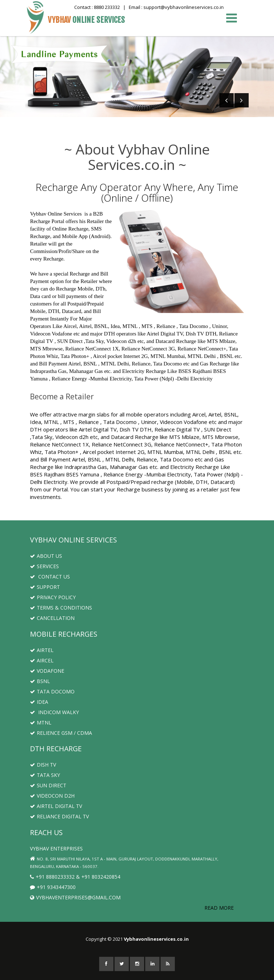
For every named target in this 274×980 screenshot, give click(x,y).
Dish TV (43, 765)
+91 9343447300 (53, 887)
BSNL (40, 681)
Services (44, 566)
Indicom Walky (54, 712)
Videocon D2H (52, 796)
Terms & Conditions (61, 608)
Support (45, 587)
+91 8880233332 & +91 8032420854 (75, 877)
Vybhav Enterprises (56, 848)
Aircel (42, 660)
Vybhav (86, 20)
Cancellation (52, 618)
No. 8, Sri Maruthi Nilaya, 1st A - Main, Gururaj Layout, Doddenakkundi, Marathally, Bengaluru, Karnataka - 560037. (124, 862)
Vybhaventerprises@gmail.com (75, 897)
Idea (39, 702)
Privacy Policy (53, 597)
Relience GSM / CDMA (61, 733)
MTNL (41, 723)
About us (46, 556)
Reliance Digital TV (59, 816)
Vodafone (47, 671)
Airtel (42, 650)
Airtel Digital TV (56, 806)
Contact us (50, 577)
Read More (219, 908)
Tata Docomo (52, 691)
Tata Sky (45, 775)
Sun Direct (48, 785)
